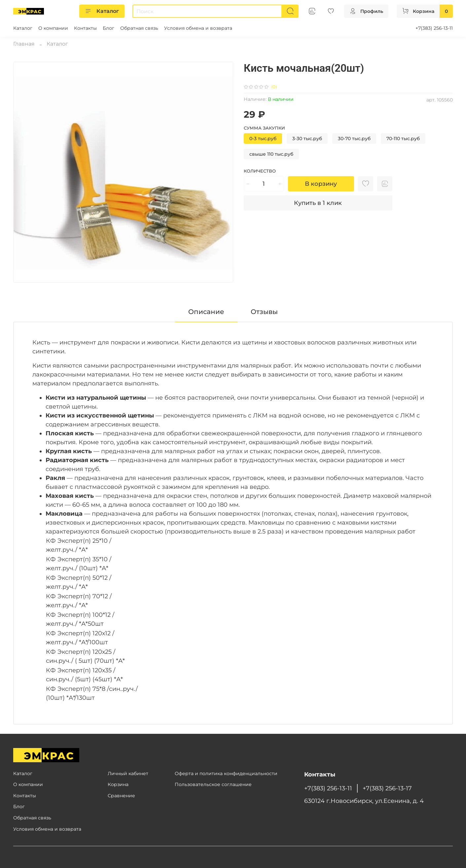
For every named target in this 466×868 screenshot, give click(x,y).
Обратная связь (139, 28)
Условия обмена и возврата (198, 28)
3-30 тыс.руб (307, 138)
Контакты (85, 28)
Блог (108, 28)
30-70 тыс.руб (354, 138)
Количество (260, 171)
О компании (53, 28)
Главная (24, 44)
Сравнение (121, 796)
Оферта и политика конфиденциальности (226, 773)
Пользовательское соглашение (213, 784)
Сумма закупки (264, 128)
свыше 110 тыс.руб (271, 154)
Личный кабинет (128, 773)
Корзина (118, 784)
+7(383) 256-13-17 (387, 788)
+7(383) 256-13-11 (434, 28)
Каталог (102, 11)
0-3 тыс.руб (263, 138)
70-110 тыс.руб (403, 138)
